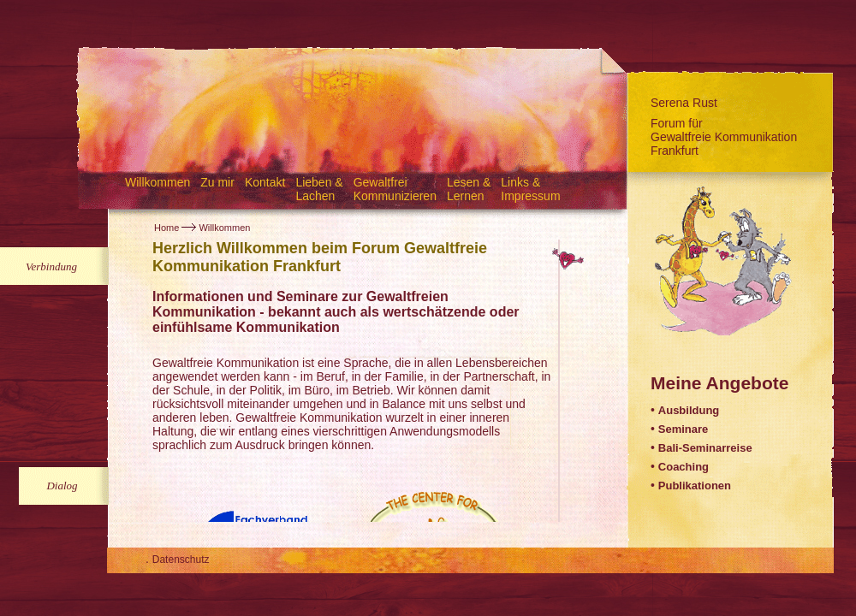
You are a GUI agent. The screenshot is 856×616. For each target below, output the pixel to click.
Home (166, 228)
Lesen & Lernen (469, 189)
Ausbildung (689, 410)
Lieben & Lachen (319, 189)
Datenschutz (181, 560)
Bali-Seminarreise (705, 448)
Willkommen (158, 182)
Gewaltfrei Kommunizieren (395, 189)
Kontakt (265, 182)
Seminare (684, 429)
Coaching (684, 467)
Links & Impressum (530, 189)
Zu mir (217, 182)
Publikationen (695, 486)
